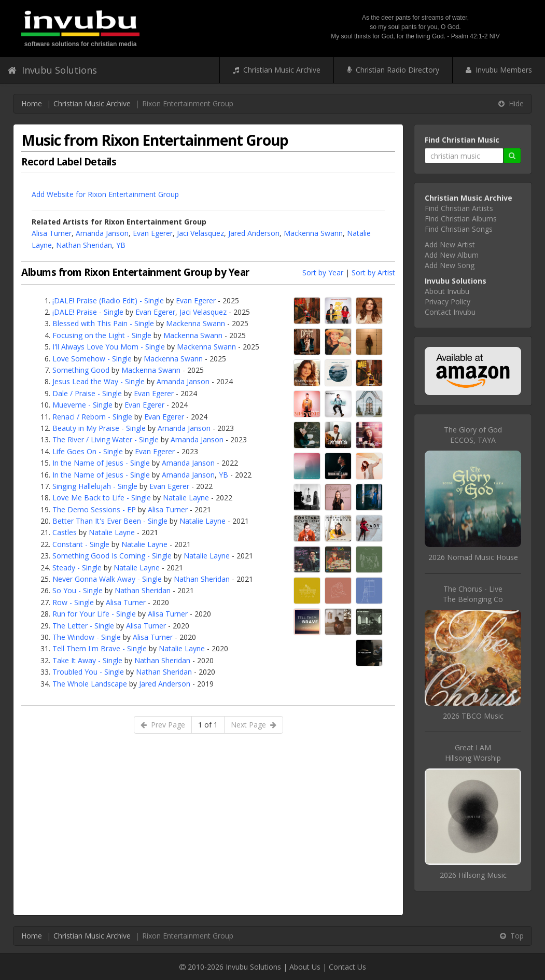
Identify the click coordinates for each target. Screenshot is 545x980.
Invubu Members (499, 70)
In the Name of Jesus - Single (101, 463)
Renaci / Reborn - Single (92, 417)
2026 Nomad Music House (473, 557)
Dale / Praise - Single (87, 393)
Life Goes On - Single (88, 451)
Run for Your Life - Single (94, 614)
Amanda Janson (102, 233)
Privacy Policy (448, 302)
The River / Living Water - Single (106, 439)
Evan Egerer (153, 233)
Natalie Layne (186, 498)
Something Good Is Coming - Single (112, 556)
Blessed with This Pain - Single (103, 323)
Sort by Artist (373, 272)
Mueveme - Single (82, 405)
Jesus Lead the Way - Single (99, 381)
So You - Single (78, 590)
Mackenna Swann (313, 233)
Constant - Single (81, 544)
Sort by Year (323, 272)
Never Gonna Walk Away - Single (107, 579)
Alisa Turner (52, 233)
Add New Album (452, 255)
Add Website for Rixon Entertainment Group (105, 194)
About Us (305, 967)
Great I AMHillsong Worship (473, 753)
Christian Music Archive (277, 70)
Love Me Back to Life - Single (102, 498)
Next (254, 725)
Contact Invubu (450, 312)
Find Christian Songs (459, 229)
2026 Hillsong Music (473, 875)
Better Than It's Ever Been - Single (110, 521)
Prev (163, 725)
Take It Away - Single (87, 660)
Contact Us (347, 967)
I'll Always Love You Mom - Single (109, 347)
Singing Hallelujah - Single (95, 486)
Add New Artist (450, 244)
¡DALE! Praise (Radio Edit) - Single (108, 300)
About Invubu (447, 291)
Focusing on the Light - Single (102, 335)
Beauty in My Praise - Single (99, 428)
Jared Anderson (254, 233)
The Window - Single (87, 637)
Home (32, 103)
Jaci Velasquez (200, 233)
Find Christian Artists (459, 208)
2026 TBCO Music (473, 716)
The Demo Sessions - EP (94, 509)
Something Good (81, 370)
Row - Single (73, 602)
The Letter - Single (83, 626)
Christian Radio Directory (393, 70)
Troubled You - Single (88, 672)
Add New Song (450, 265)
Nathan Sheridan (84, 245)
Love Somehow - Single (92, 359)
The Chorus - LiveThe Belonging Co (473, 594)
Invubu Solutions (52, 70)
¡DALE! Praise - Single (88, 312)
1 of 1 (208, 725)
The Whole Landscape (90, 684)
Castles (65, 532)
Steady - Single (77, 568)
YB (121, 245)
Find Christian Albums (461, 219)
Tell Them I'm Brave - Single (100, 648)
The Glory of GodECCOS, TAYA (473, 435)
